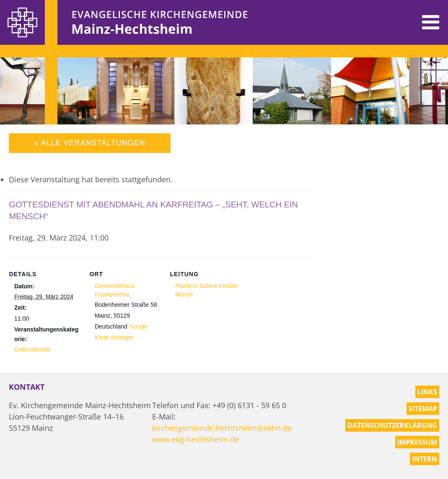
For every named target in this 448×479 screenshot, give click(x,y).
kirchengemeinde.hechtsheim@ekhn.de (222, 428)
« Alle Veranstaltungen (89, 143)
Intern (425, 459)
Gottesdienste (32, 350)
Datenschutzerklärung (392, 425)
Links (427, 392)
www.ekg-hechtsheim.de (196, 439)
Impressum (417, 442)
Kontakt (27, 387)
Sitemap (423, 409)
